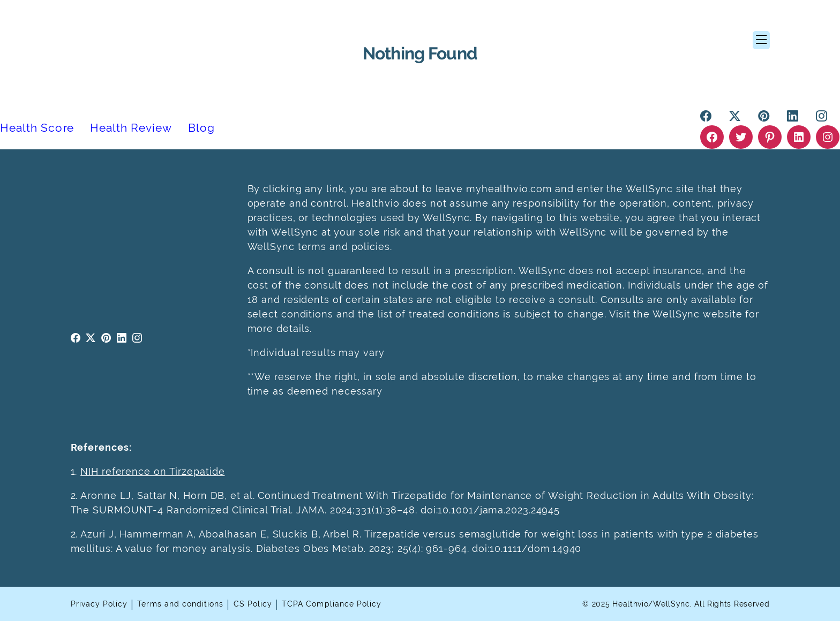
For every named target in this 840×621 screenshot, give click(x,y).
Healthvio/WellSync (651, 604)
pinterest (106, 338)
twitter (91, 338)
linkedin (122, 338)
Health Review (131, 128)
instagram (137, 338)
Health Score (37, 128)
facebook (76, 338)
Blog (201, 128)
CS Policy (253, 604)
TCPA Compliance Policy (332, 604)
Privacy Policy (99, 604)
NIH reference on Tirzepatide (152, 471)
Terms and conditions (180, 604)
